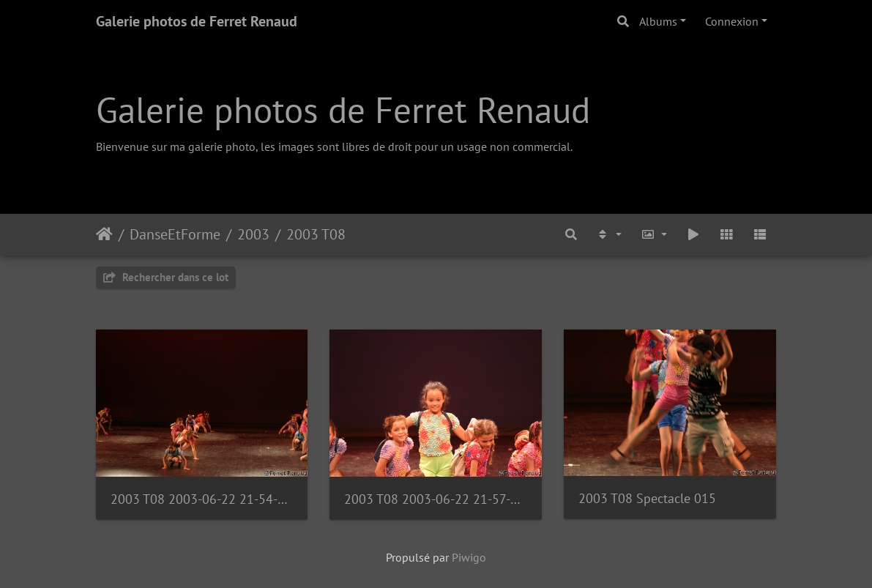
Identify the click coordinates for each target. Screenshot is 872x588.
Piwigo (469, 557)
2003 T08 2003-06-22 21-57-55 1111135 (436, 499)
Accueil (104, 234)
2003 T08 (316, 234)
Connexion (732, 21)
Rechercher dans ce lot (166, 277)
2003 (253, 234)
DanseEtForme (175, 234)
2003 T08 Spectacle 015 (647, 498)
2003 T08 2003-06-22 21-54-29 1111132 (202, 499)
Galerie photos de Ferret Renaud (197, 21)
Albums (658, 21)
